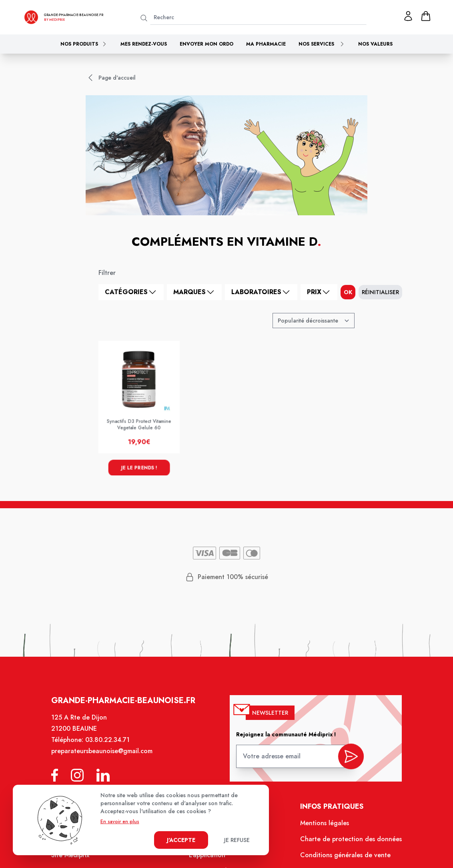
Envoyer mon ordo (206, 44)
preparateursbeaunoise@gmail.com (106, 758)
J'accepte (181, 840)
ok (348, 292)
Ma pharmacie (266, 44)
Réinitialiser (380, 292)
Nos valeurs (375, 44)
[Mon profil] (408, 16)
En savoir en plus (120, 822)
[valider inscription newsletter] (346, 761)
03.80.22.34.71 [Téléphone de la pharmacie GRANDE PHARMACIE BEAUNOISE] (112, 747)
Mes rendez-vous (144, 44)
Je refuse (237, 840)
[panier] (426, 16)
